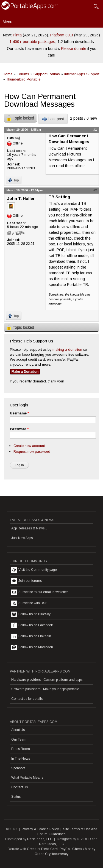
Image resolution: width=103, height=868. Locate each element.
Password (19, 429)
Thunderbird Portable (23, 79)
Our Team (19, 740)
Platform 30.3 (62, 35)
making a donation (67, 349)
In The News (21, 759)
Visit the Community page (34, 570)
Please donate (74, 49)
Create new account (29, 446)
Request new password (32, 452)
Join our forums (27, 581)
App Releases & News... (29, 528)
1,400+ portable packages (32, 42)
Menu (8, 22)
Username (19, 413)
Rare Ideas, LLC (40, 839)
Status (16, 797)
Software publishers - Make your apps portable (45, 689)
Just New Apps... (23, 538)
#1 (95, 130)
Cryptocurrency (57, 854)
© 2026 (12, 829)
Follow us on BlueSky (31, 614)
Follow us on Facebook (32, 625)
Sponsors (18, 768)
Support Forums (47, 74)
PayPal (65, 849)
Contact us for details (27, 699)
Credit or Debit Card (42, 849)
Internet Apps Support (82, 74)
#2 (95, 190)
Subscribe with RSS (29, 603)
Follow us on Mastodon (32, 647)
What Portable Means (27, 778)
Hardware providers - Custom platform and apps (47, 680)
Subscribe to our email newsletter (40, 592)
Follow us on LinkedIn (31, 636)
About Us (18, 730)
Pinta (17, 35)
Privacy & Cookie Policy (40, 829)
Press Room (21, 749)
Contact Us (20, 787)
